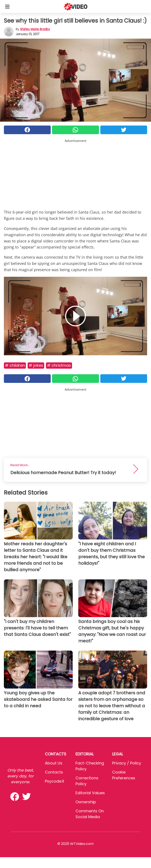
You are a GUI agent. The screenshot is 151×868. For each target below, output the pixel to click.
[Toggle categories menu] (7, 6)
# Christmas (59, 365)
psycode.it (55, 781)
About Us (54, 763)
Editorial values (90, 793)
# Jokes (36, 365)
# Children (15, 365)
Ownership (86, 802)
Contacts (54, 772)
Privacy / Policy (127, 763)
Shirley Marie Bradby (35, 29)
